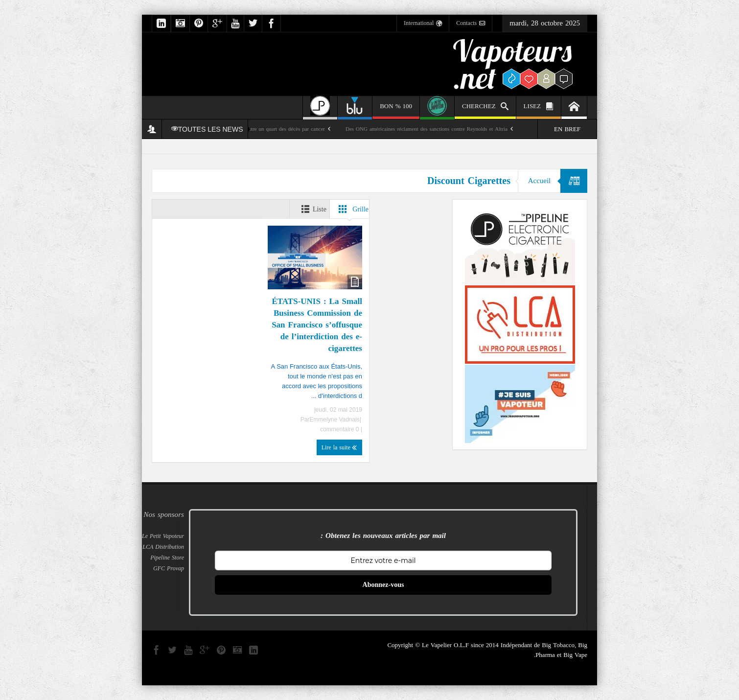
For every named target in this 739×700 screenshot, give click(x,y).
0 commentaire (340, 429)
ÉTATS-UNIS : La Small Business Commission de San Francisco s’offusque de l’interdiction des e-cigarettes (317, 325)
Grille (352, 209)
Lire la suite (339, 447)
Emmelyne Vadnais (335, 420)
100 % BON (396, 109)
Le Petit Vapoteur (163, 536)
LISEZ (539, 107)
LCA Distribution (163, 547)
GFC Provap (169, 568)
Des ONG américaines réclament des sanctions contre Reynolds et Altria (427, 129)
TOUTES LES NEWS (207, 129)
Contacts (471, 23)
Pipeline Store (167, 558)
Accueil (539, 181)
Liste (312, 209)
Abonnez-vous (383, 585)
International (423, 23)
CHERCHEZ (485, 107)
